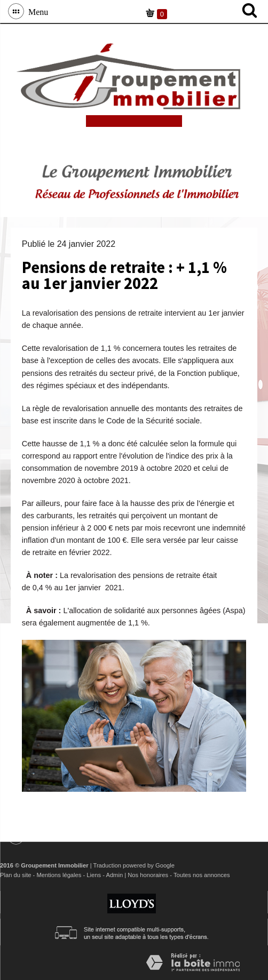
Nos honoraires (148, 875)
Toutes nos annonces (202, 875)
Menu (36, 11)
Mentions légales (59, 875)
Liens (94, 875)
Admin (114, 875)
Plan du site (15, 875)
